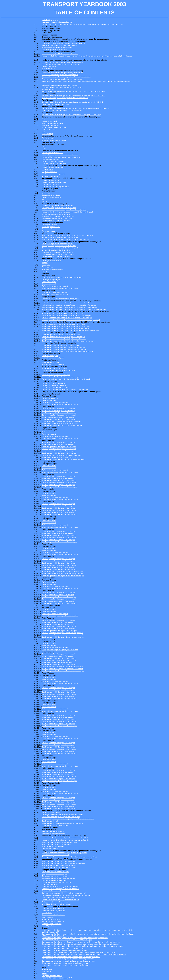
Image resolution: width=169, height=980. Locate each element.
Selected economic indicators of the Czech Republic (60, 45)
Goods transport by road (50, 362)
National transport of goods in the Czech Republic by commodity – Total (67, 303)
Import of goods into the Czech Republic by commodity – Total (63, 324)
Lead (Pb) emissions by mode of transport (56, 904)
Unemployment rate (49, 130)
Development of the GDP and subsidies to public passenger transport (67, 940)
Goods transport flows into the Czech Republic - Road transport (64, 349)
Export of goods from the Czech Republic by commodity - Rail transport (66, 316)
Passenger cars (47, 267)
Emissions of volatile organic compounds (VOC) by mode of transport (66, 895)
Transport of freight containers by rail (55, 383)
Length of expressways (50, 176)
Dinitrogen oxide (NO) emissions (53, 915)
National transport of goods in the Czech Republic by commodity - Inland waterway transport (74, 309)
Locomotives (46, 193)
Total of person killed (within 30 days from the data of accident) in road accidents (70, 857)
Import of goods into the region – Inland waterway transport (62, 574)
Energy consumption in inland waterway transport (59, 878)
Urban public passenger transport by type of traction (60, 288)
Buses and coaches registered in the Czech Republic (60, 248)
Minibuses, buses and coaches (52, 269)
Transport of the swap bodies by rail (54, 385)
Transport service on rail (50, 398)
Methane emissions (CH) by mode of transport (58, 897)
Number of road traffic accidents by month (56, 844)
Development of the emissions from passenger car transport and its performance (71, 957)
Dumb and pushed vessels (51, 227)
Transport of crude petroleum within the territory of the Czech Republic (66, 379)
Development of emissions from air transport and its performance (65, 965)
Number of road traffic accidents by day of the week (60, 842)
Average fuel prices (48, 89)
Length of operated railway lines (53, 168)
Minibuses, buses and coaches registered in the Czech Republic (64, 210)
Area (43, 119)
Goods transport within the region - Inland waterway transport (63, 576)
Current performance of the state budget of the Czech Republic (64, 43)
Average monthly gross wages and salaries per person (61, 64)
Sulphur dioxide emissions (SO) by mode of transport (60, 900)
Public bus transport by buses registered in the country (61, 817)
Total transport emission (50, 884)
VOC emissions (47, 917)
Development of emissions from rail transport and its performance (66, 963)
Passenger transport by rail (51, 280)
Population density (48, 138)
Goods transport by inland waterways (55, 368)
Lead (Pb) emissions (49, 926)
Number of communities (50, 121)
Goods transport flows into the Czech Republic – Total (60, 345)
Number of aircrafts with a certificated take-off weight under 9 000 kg (65, 239)
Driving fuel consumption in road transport (56, 882)
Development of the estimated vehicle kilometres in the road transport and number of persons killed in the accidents (84, 955)
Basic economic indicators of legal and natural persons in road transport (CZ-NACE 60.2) (73, 102)
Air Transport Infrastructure (51, 159)
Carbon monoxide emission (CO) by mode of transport (61, 889)
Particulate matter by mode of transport (55, 902)
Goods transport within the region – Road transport (59, 419)
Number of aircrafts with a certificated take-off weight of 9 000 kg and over (67, 235)
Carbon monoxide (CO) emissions (54, 911)
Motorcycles (46, 265)
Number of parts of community (52, 123)
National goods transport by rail (53, 358)
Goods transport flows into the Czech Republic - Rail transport (63, 347)
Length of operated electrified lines (54, 182)
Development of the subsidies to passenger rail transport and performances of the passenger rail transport (80, 944)
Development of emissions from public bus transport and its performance (68, 959)
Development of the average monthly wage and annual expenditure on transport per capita (75, 938)
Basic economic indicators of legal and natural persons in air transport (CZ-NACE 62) (71, 115)
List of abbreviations (50, 20)
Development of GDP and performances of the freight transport (65, 950)
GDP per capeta (47, 134)
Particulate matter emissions (52, 924)
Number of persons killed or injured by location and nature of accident (66, 840)
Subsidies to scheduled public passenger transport (59, 85)
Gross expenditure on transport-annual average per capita (62, 87)
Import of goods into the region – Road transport (58, 417)
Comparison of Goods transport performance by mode (60, 299)
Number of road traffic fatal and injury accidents (58, 861)
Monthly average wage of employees (55, 127)
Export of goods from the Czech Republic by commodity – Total (64, 313)
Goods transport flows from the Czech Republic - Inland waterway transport (68, 341)
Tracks (44, 146)
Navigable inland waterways (52, 976)
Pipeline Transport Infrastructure (53, 161)
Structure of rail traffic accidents (53, 832)
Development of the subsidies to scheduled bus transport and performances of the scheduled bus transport (81, 942)
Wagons (45, 201)
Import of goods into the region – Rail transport (58, 445)
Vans (43, 199)
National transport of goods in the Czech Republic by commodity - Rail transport (69, 305)
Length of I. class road (49, 172)
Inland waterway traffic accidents (53, 846)
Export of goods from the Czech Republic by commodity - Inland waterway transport (71, 320)
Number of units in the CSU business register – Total (60, 54)
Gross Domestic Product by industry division (57, 48)
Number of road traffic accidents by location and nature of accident (65, 838)
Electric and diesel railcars (51, 195)
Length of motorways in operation (53, 174)
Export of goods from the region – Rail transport (58, 409)
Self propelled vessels (49, 225)
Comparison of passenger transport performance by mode (62, 278)
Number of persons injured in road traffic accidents (59, 868)
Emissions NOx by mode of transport (55, 891)
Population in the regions (50, 125)
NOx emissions (47, 913)
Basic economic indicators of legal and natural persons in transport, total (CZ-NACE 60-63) (73, 91)
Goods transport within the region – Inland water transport (62, 426)
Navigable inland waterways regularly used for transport (61, 157)
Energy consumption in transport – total (55, 872)
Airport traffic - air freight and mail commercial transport (61, 377)
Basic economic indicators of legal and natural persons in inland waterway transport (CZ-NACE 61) (76, 108)
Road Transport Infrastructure (52, 153)
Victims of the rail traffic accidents (53, 834)
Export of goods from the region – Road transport (59, 415)
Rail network (46, 972)
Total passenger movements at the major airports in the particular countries (68, 819)
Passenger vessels (48, 231)
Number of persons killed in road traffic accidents (59, 865)
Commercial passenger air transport (54, 292)
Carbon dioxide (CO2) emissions (53, 908)
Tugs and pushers (48, 229)
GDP (43, 132)
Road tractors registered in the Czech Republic (58, 216)
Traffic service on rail (49, 282)
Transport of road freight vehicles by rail (56, 388)
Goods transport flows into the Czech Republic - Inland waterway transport (68, 352)
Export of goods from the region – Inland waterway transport (63, 571)
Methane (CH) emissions (51, 919)
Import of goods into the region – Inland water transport (61, 423)
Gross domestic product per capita (54, 140)
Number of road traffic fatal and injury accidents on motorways (63, 863)
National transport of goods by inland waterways (58, 371)
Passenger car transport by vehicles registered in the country (63, 815)
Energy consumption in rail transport (54, 874)
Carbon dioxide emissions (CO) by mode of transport (60, 887)
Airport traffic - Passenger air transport (55, 294)
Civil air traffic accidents (50, 848)
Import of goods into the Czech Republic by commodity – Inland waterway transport (71, 330)
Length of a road (47, 170)
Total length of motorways (51, 184)
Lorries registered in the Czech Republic (56, 214)
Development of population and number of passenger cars (63, 948)
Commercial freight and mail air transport (56, 375)
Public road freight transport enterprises (55, 104)
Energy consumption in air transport (54, 880)
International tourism (49, 68)
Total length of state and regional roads (55, 187)
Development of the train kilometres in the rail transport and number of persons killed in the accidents (78, 953)
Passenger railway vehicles (51, 197)
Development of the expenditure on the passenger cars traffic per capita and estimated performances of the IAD (82, 946)
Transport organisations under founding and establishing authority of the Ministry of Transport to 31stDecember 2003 (83, 24)
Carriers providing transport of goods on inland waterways (62, 110)
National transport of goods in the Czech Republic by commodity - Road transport (70, 307)
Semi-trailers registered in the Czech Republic (58, 218)
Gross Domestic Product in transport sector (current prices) (62, 73)
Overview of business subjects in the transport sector (60, 75)
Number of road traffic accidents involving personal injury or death (64, 853)
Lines (44, 149)
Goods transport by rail (50, 356)
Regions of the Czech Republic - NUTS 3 (57, 978)
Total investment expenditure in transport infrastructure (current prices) (66, 77)
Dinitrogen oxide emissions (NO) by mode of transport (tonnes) (64, 893)
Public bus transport (49, 284)
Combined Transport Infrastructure (54, 163)
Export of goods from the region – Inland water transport (61, 421)
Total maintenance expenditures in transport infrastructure (62, 79)
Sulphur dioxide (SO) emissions (53, 921)
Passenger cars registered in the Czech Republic (59, 208)
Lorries (44, 271)
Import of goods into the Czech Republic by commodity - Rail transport (66, 326)
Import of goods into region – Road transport (57, 662)
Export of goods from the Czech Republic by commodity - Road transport (67, 318)
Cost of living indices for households (54, 50)
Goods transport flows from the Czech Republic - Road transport (64, 339)
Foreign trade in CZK (49, 66)
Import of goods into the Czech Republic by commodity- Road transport (66, 328)
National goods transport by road (53, 364)
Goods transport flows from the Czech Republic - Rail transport (63, 337)
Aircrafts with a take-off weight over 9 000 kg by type (60, 237)
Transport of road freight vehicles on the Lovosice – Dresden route (65, 390)
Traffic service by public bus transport (55, 286)
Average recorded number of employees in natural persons (62, 62)
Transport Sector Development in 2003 (57, 22)
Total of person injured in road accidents (56, 855)
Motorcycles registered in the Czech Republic (57, 206)
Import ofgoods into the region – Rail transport (58, 411)
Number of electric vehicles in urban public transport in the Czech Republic (68, 212)
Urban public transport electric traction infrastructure (60, 155)
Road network (47, 969)
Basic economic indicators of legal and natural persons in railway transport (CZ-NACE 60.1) (73, 96)
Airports (45, 974)
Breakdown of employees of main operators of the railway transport (65, 98)
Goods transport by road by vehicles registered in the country (63, 823)
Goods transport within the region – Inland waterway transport (63, 459)
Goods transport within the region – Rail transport (59, 413)
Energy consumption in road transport (55, 876)
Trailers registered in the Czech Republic (56, 220)
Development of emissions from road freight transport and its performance (69, 961)
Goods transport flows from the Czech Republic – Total (61, 335)
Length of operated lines (50, 180)
